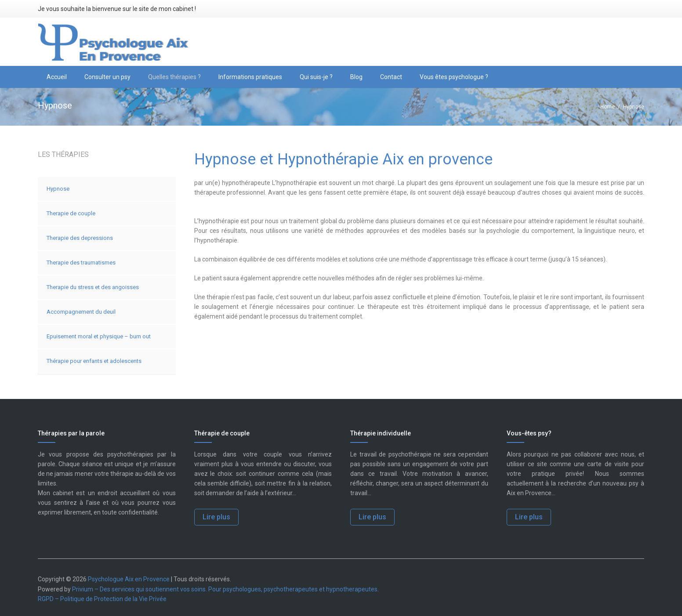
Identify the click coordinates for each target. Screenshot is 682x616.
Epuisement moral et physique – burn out (99, 336)
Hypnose (58, 189)
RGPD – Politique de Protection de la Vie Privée (102, 599)
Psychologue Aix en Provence (129, 579)
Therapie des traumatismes (81, 263)
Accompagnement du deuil (81, 312)
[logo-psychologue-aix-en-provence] (114, 42)
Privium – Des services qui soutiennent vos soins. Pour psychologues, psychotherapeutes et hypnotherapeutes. (225, 589)
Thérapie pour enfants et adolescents (94, 361)
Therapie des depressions (80, 238)
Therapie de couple (71, 213)
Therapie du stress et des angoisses (93, 287)
